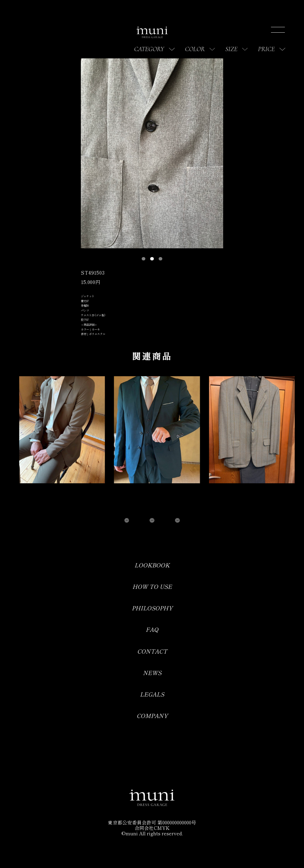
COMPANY (152, 715)
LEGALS (152, 694)
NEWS (152, 672)
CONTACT (152, 651)
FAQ (152, 629)
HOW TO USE (152, 586)
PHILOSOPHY (152, 608)
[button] (144, 259)
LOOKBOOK (152, 565)
